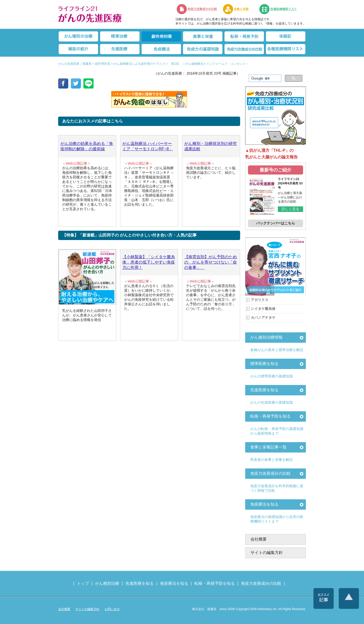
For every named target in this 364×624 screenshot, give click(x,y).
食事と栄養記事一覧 (268, 447)
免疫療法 (161, 49)
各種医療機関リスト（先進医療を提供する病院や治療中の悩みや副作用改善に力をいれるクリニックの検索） (281, 9)
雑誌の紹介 (78, 49)
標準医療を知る (264, 364)
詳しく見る (290, 209)
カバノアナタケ (263, 317)
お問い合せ (112, 609)
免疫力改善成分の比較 (197, 9)
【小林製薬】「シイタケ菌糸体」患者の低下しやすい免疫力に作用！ (149, 262)
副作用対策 (161, 36)
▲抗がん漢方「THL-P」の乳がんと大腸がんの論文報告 (271, 154)
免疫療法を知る (264, 504)
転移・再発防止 (244, 36)
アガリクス (260, 300)
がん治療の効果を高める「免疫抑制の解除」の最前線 (87, 146)
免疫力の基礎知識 (203, 49)
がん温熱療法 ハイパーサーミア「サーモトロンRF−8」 (148, 146)
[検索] (265, 78)
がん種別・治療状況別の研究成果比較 (211, 146)
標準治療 (120, 36)
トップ (83, 583)
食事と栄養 (238, 9)
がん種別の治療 (78, 36)
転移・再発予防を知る (270, 416)
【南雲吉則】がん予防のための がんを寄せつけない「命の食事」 (211, 262)
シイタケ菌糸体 (263, 309)
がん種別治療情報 (266, 337)
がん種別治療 (107, 583)
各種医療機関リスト (286, 49)
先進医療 (120, 49)
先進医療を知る (264, 390)
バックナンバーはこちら (276, 223)
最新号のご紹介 (276, 170)
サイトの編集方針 (267, 553)
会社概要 (259, 539)
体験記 (286, 36)
